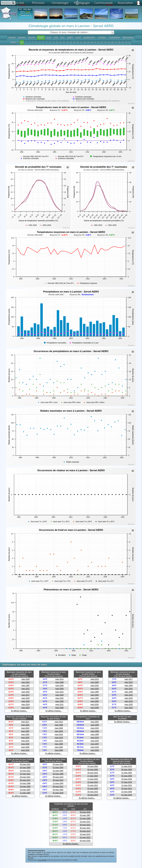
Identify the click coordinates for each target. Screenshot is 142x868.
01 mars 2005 (58, 771)
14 (71, 43)
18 (85, 43)
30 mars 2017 (25, 780)
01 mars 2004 (58, 768)
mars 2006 (59, 708)
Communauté (104, 3)
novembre (114, 38)
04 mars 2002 (58, 790)
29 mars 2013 (127, 789)
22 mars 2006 (127, 792)
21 (95, 43)
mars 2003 (26, 692)
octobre (102, 38)
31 (130, 43)
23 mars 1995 (85, 818)
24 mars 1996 (25, 783)
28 (119, 43)
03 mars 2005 (127, 776)
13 (67, 43)
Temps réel (18, 3)
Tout (22, 43)
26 (112, 43)
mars (41, 38)
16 (78, 43)
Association (125, 3)
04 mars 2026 (85, 841)
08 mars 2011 (58, 787)
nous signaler (42, 860)
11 (60, 43)
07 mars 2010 (127, 782)
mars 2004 (59, 686)
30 (126, 43)
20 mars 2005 (25, 768)
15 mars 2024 (93, 782)
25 (109, 43)
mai (56, 38)
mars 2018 (59, 695)
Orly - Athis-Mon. (25, 9)
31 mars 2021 (25, 771)
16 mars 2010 (85, 834)
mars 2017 (26, 695)
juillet (70, 38)
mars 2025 (26, 698)
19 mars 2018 (127, 779)
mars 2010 (59, 692)
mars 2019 (26, 705)
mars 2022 (26, 682)
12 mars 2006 (127, 773)
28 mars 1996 (58, 774)
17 (81, 43)
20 (92, 43)
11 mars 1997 (25, 793)
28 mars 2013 (58, 780)
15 (74, 43)
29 (123, 43)
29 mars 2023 (93, 773)
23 (102, 43)
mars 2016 (59, 698)
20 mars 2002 (93, 766)
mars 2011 (59, 705)
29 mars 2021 (25, 777)
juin (63, 38)
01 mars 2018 (58, 793)
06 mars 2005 (127, 770)
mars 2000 (95, 701)
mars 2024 (26, 701)
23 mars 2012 (85, 822)
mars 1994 (129, 686)
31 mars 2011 (93, 785)
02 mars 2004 (58, 764)
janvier (22, 38)
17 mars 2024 (93, 776)
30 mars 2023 (93, 792)
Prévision (38, 3)
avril (49, 38)
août (78, 38)
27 (116, 43)
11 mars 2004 (58, 783)
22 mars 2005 (93, 789)
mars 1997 (26, 686)
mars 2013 (59, 679)
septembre (89, 38)
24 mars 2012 (25, 774)
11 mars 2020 (93, 779)
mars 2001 (129, 689)
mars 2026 (26, 679)
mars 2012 (26, 689)
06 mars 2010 (58, 777)
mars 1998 (129, 692)
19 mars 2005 (25, 787)
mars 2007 (95, 744)
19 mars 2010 (93, 795)
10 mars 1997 (25, 790)
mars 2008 (95, 708)
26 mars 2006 (93, 770)
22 (98, 43)
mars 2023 (26, 708)
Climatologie (60, 3)
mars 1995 (59, 701)
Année (12, 38)
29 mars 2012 (85, 831)
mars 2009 (59, 689)
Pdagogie (82, 3)
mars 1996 (59, 682)
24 (105, 43)
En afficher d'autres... (19, 711)
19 (88, 43)
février (32, 38)
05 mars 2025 (85, 812)
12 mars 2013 (127, 785)
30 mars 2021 (25, 764)
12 (64, 43)
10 (57, 43)
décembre (128, 38)
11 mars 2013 (127, 766)
